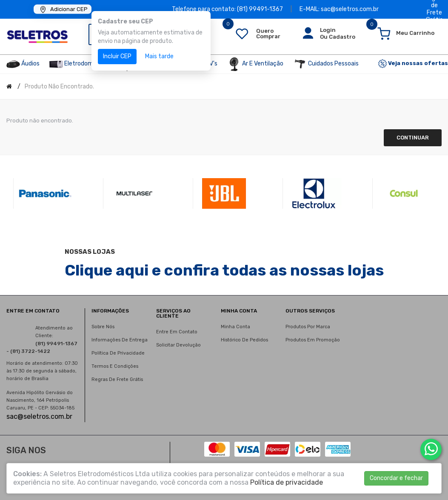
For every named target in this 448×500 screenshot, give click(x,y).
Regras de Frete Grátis (117, 379)
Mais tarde (159, 56)
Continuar (413, 138)
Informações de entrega (120, 340)
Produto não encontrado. (59, 87)
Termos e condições (115, 366)
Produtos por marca (308, 327)
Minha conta (235, 327)
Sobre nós (103, 327)
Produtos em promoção (313, 340)
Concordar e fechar (396, 478)
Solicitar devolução (178, 345)
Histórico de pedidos (244, 340)
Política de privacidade (118, 353)
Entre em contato (177, 332)
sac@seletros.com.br (39, 416)
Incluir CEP (117, 56)
